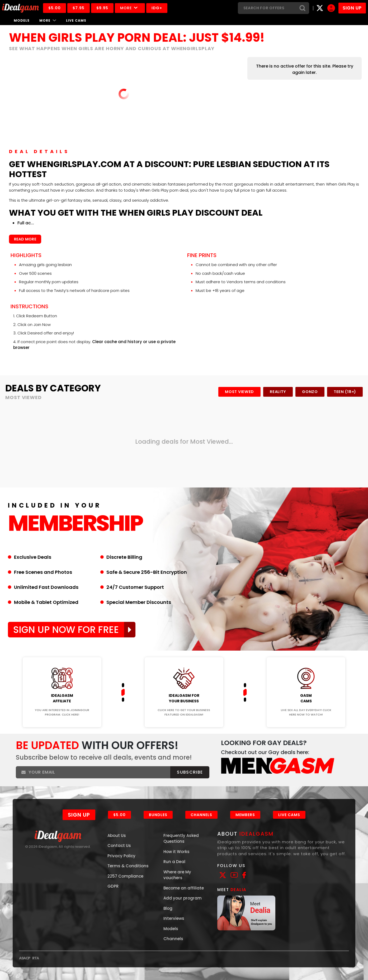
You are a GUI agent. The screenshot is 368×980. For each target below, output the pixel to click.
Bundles (158, 815)
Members (245, 815)
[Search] (267, 8)
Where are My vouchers (177, 875)
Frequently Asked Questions (181, 839)
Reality (278, 392)
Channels (201, 815)
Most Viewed (239, 392)
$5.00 (55, 8)
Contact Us (119, 846)
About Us (117, 835)
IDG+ (157, 8)
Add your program (183, 898)
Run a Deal (174, 862)
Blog (168, 908)
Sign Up (79, 815)
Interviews (174, 918)
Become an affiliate (184, 888)
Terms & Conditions (128, 866)
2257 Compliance (125, 876)
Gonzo (310, 392)
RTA (36, 958)
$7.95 (79, 8)
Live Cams (76, 20)
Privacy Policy (121, 856)
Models (22, 20)
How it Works (176, 852)
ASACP (25, 958)
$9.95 (102, 8)
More (130, 8)
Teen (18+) (345, 392)
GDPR (113, 886)
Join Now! (62, 654)
